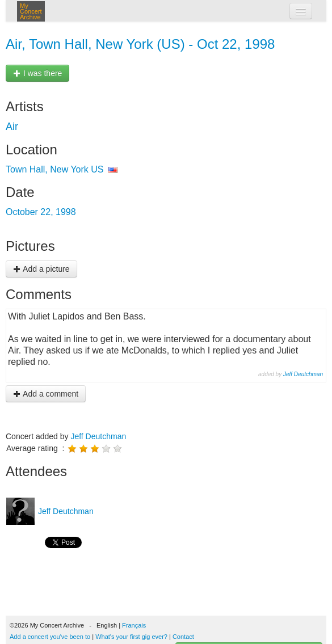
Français (134, 625)
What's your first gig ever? (131, 637)
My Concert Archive (31, 11)
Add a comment (46, 394)
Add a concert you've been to (50, 637)
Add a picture (41, 269)
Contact (183, 637)
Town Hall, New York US (55, 169)
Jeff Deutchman (303, 374)
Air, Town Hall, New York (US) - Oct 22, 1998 (140, 44)
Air (12, 127)
